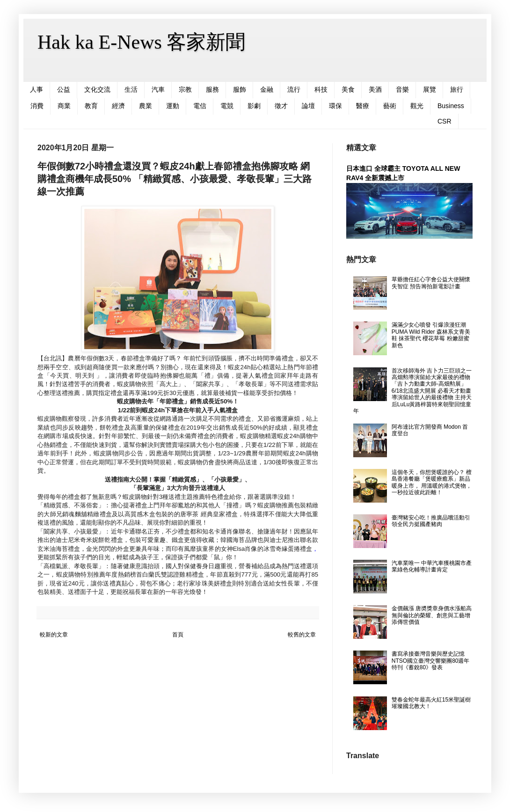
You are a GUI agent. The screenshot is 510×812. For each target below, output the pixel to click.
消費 (37, 106)
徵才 (281, 106)
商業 (64, 106)
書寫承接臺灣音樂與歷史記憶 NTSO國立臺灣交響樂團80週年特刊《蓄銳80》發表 (431, 661)
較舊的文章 (302, 635)
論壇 (308, 106)
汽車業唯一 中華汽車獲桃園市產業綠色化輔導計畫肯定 (432, 566)
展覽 (430, 89)
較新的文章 (54, 635)
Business (451, 106)
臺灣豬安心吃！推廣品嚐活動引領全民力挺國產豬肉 (431, 521)
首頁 (178, 635)
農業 (146, 106)
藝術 (390, 106)
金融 (267, 89)
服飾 (240, 89)
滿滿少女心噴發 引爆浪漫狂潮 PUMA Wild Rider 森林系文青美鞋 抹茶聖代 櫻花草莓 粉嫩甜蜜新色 (431, 335)
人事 (36, 89)
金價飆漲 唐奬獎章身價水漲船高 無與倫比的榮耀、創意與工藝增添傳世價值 (432, 615)
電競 (227, 106)
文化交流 (97, 89)
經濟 (118, 106)
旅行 (457, 89)
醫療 (363, 106)
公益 (64, 89)
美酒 (375, 89)
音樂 (402, 89)
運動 (173, 106)
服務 (212, 89)
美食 (348, 89)
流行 (294, 89)
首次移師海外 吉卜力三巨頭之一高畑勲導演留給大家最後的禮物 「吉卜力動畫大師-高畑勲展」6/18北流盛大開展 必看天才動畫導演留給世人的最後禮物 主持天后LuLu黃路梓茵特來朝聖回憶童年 (412, 391)
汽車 (158, 89)
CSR (444, 121)
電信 (200, 106)
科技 (321, 89)
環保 (335, 106)
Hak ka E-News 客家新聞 (141, 42)
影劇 (254, 106)
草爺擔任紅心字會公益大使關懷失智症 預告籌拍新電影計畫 (431, 283)
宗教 (185, 89)
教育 (91, 106)
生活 (131, 89)
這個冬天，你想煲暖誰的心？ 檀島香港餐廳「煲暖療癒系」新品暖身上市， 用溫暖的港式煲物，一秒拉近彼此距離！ (432, 482)
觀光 (417, 106)
